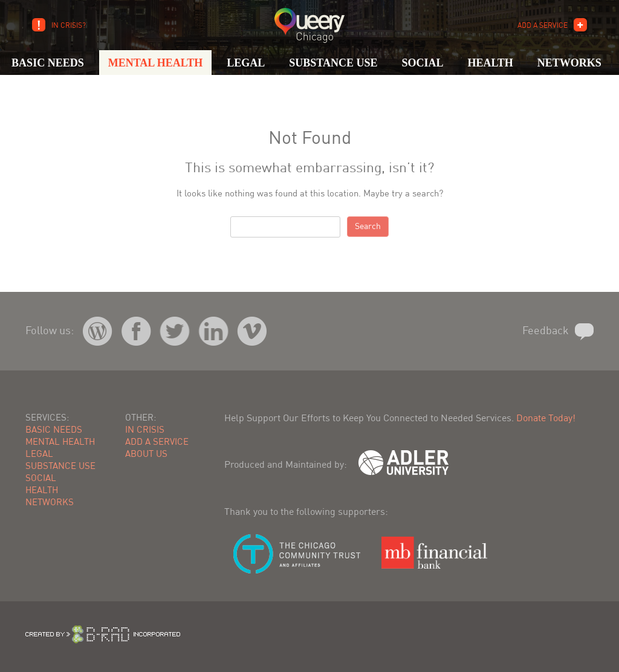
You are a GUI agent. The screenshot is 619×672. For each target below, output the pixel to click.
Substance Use (333, 63)
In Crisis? (69, 26)
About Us (146, 455)
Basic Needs (48, 63)
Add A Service (543, 26)
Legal (246, 63)
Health (490, 63)
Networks (569, 63)
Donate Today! (546, 419)
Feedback (546, 331)
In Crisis (145, 431)
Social (422, 63)
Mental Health (156, 63)
